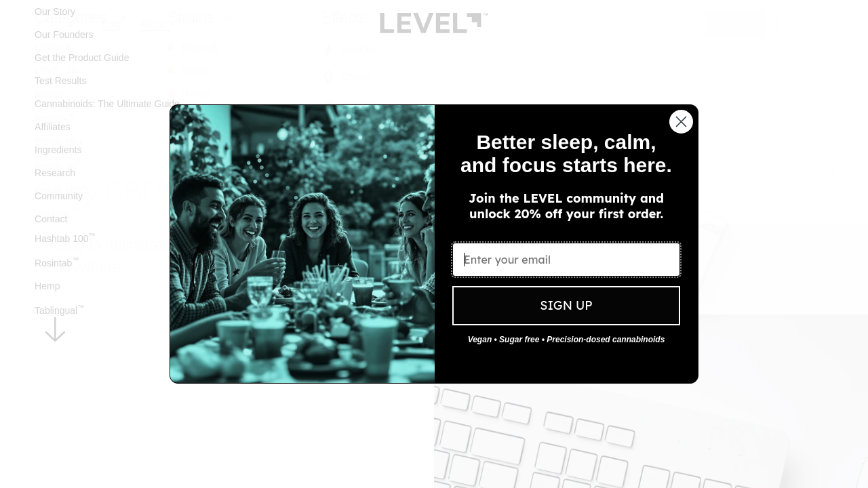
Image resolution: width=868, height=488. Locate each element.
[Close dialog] (681, 122)
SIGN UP (566, 305)
